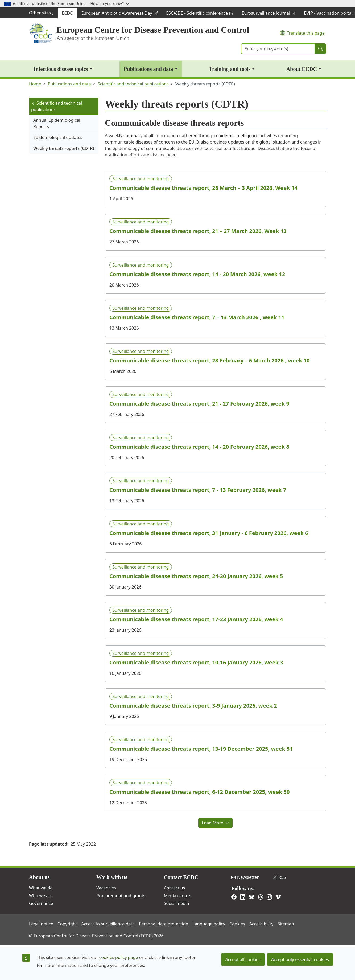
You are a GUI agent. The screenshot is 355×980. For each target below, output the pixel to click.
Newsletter (245, 877)
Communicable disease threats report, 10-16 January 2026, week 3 (196, 663)
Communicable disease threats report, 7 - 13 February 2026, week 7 (198, 490)
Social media (176, 903)
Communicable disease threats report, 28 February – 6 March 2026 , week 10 (210, 361)
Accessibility (261, 924)
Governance (41, 903)
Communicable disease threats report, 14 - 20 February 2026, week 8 (199, 447)
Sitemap (286, 924)
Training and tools (230, 69)
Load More (215, 823)
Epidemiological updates (58, 137)
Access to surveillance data (108, 924)
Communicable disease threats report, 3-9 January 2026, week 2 (193, 706)
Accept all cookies (243, 959)
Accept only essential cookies (300, 959)
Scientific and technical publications (133, 84)
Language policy (209, 924)
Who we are (41, 896)
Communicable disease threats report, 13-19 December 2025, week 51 (201, 749)
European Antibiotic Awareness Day (119, 14)
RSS (279, 877)
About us (39, 877)
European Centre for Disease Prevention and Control (153, 30)
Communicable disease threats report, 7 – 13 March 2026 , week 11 (197, 317)
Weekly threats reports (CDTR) (64, 148)
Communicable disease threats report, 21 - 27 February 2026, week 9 (199, 404)
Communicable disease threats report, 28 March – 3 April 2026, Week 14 (203, 188)
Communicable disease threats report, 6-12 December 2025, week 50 (199, 792)
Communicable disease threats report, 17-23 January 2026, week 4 (196, 619)
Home (35, 84)
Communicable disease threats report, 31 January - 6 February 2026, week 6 (209, 533)
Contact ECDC (181, 877)
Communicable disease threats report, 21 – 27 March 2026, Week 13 (198, 231)
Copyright (67, 924)
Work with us (112, 877)
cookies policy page (119, 957)
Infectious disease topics (61, 69)
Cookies (237, 924)
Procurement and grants (121, 896)
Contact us (175, 888)
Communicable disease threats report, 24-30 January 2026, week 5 (196, 576)
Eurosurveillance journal (269, 14)
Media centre (177, 896)
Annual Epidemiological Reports (57, 123)
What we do (41, 888)
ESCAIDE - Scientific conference (199, 14)
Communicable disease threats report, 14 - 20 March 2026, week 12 (197, 274)
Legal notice (41, 924)
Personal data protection (164, 924)
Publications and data (148, 69)
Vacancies (106, 888)
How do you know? (110, 4)
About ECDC (302, 69)
